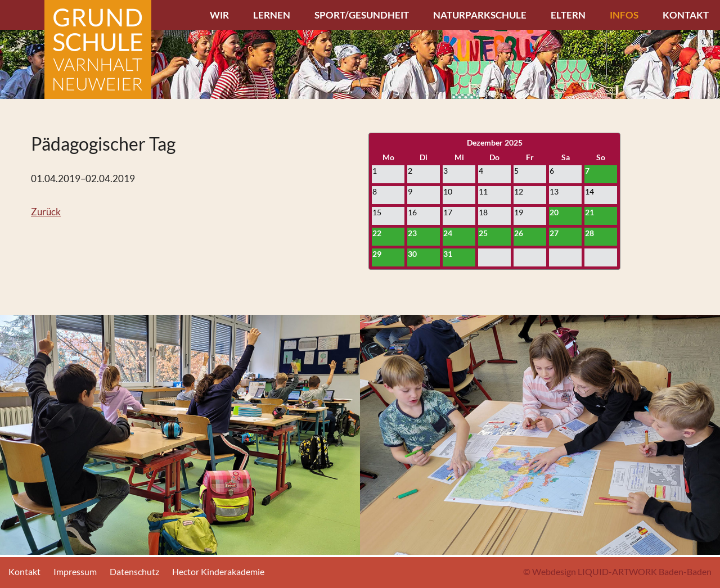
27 (554, 233)
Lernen (272, 15)
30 (412, 254)
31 (448, 254)
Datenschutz (134, 571)
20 (554, 212)
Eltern (568, 15)
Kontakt (686, 15)
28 (589, 233)
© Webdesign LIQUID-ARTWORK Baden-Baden (617, 571)
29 (377, 254)
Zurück (46, 212)
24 (448, 233)
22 (377, 233)
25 (483, 233)
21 (589, 212)
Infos (624, 15)
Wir (219, 15)
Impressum (75, 571)
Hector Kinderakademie (218, 571)
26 (519, 233)
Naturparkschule (480, 15)
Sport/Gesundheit (362, 15)
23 (412, 233)
